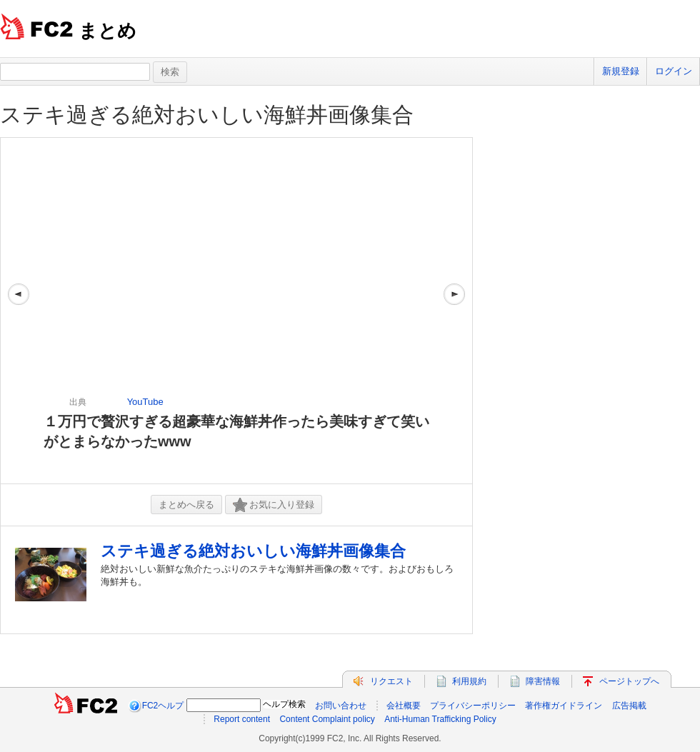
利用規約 (469, 681)
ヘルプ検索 (284, 704)
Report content (242, 719)
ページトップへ (629, 681)
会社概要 (404, 706)
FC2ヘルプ (163, 706)
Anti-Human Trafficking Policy (440, 719)
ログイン (674, 71)
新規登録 (621, 71)
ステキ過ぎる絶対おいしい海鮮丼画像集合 (207, 115)
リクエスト (391, 681)
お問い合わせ (341, 706)
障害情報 (543, 681)
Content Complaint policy (327, 719)
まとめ (107, 31)
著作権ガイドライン (564, 706)
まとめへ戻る (186, 505)
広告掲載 (629, 706)
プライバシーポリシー (473, 706)
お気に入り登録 (274, 505)
